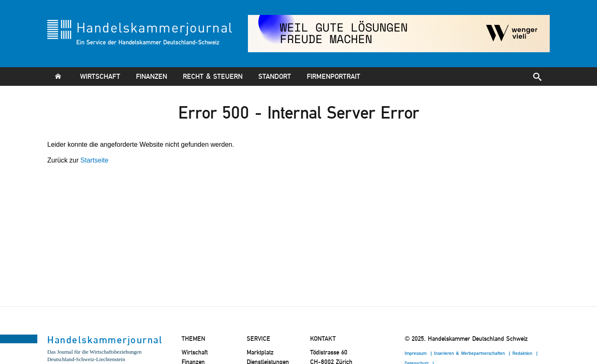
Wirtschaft (100, 76)
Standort (275, 76)
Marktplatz (260, 352)
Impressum (416, 353)
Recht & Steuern (213, 76)
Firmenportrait (334, 76)
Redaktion (523, 353)
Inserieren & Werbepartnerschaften (470, 353)
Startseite (95, 160)
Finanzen (152, 76)
